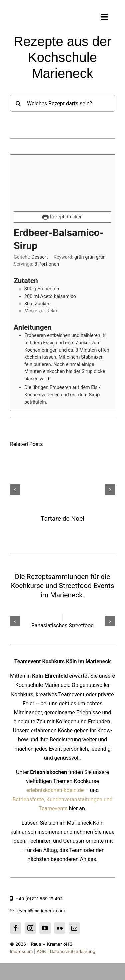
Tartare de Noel (62, 518)
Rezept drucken (62, 217)
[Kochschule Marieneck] (31, 16)
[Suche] (18, 103)
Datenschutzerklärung (72, 951)
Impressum (21, 951)
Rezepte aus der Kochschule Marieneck (63, 57)
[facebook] (16, 928)
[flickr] (60, 928)
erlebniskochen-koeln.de (55, 790)
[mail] (74, 928)
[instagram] (30, 928)
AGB (42, 951)
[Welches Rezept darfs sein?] (62, 103)
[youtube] (45, 928)
